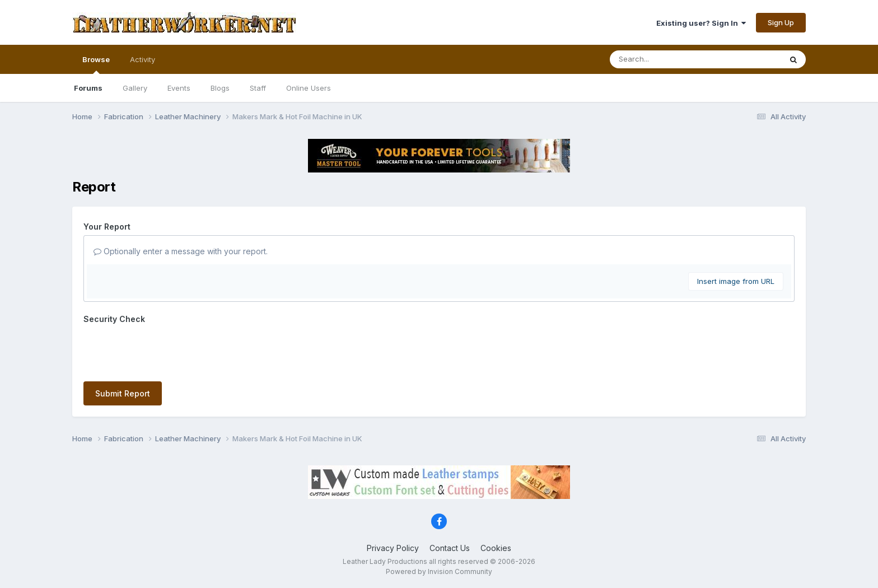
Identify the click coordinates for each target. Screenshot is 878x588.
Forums (88, 88)
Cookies (496, 548)
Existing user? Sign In (701, 23)
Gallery (135, 88)
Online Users (309, 88)
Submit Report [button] (123, 393)
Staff (258, 88)
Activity (143, 59)
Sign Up (781, 22)
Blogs (220, 88)
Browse (96, 64)
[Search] (665, 59)
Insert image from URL (736, 281)
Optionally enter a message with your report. (181, 251)
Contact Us (450, 548)
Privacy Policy (393, 548)
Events (179, 88)
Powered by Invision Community (439, 571)
